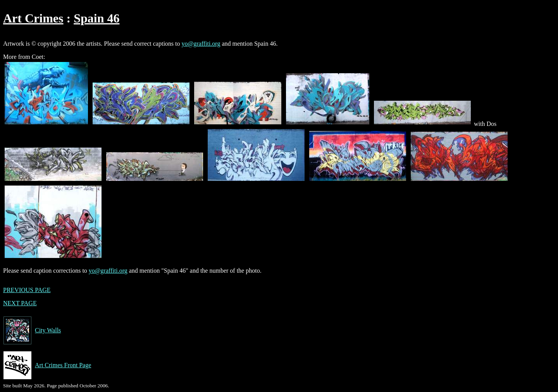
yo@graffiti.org (201, 44)
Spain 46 (96, 18)
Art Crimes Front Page (47, 365)
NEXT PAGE (20, 303)
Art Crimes (33, 18)
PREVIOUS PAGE (27, 290)
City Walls (32, 330)
